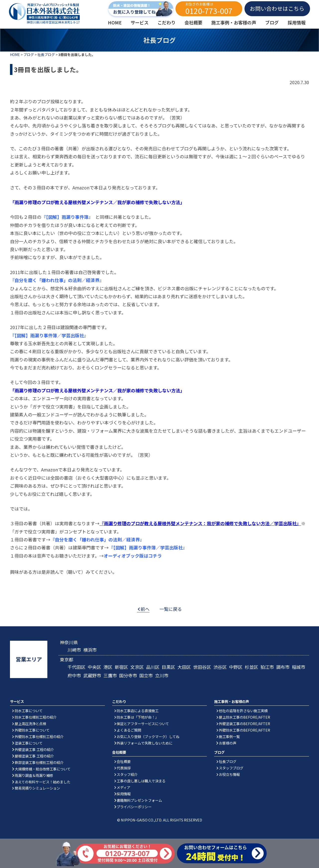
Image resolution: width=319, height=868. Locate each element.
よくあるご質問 (129, 730)
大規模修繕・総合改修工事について (43, 769)
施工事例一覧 (229, 736)
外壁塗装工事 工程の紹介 (34, 749)
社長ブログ (46, 55)
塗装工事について (29, 743)
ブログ (29, 55)
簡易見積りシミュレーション (37, 788)
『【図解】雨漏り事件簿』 (66, 217)
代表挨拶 (124, 768)
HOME (15, 55)
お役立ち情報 (229, 774)
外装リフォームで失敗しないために (145, 743)
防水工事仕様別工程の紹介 (36, 717)
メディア (123, 787)
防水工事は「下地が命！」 (138, 717)
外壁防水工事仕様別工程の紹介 (39, 736)
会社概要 (124, 761)
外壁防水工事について (32, 730)
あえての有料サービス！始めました (42, 782)
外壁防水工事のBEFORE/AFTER (244, 730)
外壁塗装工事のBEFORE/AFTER (244, 723)
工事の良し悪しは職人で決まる (141, 781)
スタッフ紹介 (127, 774)
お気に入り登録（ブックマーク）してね (148, 736)
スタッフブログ (231, 768)
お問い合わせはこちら (277, 8)
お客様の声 (228, 743)
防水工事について (29, 711)
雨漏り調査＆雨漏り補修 (34, 775)
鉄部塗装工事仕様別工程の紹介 (39, 762)
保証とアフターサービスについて (143, 723)
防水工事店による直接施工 (138, 711)
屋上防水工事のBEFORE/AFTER (244, 717)
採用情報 (124, 794)
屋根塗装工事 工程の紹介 (34, 756)
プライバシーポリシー (134, 807)
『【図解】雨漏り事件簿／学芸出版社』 (49, 335)
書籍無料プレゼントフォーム (139, 800)
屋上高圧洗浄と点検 (30, 723)
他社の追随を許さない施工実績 (243, 711)
